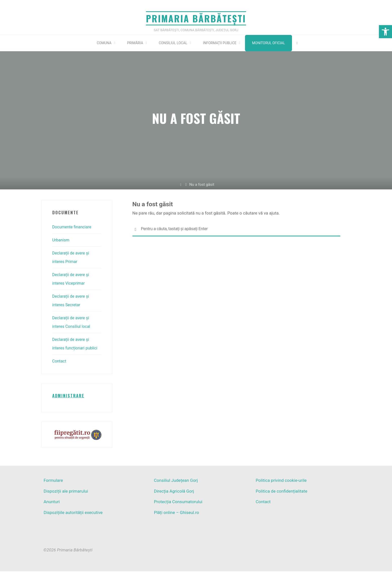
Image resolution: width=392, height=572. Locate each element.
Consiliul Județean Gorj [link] (176, 481)
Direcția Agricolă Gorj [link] (174, 492)
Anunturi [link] (52, 503)
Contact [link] (60, 361)
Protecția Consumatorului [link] (178, 503)
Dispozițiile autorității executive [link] (73, 513)
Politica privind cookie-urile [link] (281, 481)
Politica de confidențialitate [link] (281, 492)
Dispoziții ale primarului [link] (66, 492)
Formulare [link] (53, 481)
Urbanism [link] (61, 240)
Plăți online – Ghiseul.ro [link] (176, 513)
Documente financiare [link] (73, 227)
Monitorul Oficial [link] (272, 43)
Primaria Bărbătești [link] (196, 18)
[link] (385, 32)
